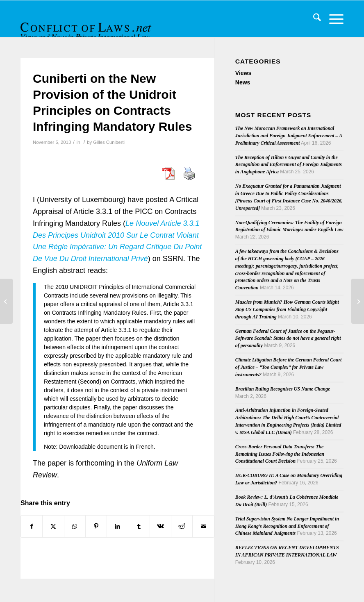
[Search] (313, 19)
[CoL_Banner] (87, 26)
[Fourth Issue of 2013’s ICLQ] (6, 301)
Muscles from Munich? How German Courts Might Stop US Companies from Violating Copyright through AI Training (287, 309)
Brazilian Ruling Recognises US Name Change (283, 389)
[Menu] (332, 19)
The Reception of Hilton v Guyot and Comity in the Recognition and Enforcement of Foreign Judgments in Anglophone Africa (289, 165)
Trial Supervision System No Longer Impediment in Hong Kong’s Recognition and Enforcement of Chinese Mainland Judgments (287, 526)
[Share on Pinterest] (96, 526)
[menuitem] (313, 19)
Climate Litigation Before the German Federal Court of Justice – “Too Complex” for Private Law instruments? (289, 367)
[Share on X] (53, 526)
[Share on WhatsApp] (75, 526)
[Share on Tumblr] (139, 526)
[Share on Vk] (160, 526)
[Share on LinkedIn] (117, 526)
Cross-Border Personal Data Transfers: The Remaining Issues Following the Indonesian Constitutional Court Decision (280, 454)
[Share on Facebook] (32, 526)
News (243, 82)
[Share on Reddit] (182, 526)
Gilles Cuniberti (109, 142)
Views (243, 73)
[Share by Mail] (203, 526)
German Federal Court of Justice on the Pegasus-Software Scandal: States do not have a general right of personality (288, 338)
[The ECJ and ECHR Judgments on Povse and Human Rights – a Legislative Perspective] (358, 301)
